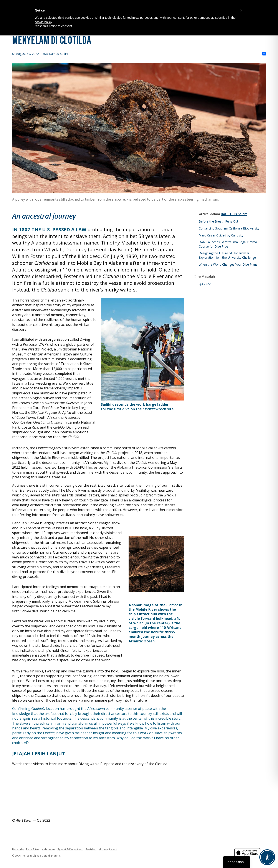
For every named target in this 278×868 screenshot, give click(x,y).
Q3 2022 (205, 284)
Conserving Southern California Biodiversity (229, 228)
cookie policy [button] (43, 22)
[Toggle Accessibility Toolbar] (267, 857)
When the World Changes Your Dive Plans (228, 264)
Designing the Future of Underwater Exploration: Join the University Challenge (227, 255)
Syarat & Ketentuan (70, 849)
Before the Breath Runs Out (218, 221)
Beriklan (91, 849)
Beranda (18, 849)
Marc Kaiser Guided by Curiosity (221, 235)
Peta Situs (33, 849)
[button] (241, 10)
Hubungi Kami (108, 849)
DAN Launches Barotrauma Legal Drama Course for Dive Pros (228, 244)
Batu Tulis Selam (234, 214)
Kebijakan (48, 849)
